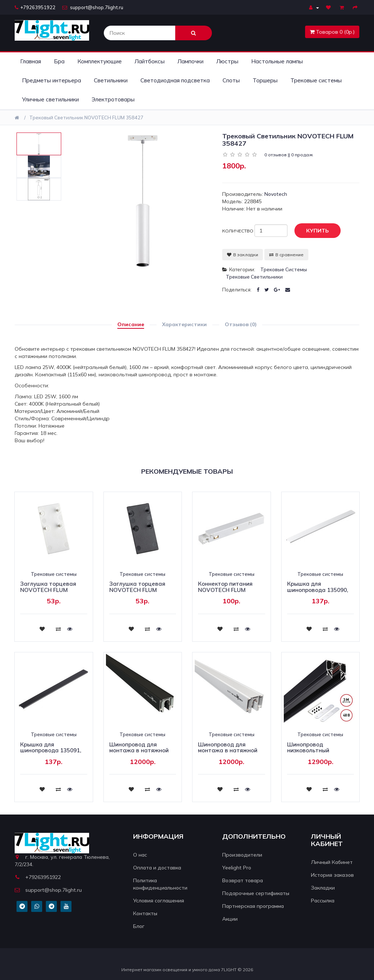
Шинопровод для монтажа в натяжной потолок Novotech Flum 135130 (230, 754)
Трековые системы (316, 80)
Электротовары (113, 99)
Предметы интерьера (52, 80)
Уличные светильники (50, 99)
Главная (31, 61)
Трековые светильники (254, 277)
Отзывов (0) (241, 324)
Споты (231, 80)
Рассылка (323, 901)
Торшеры (265, 80)
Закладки (323, 888)
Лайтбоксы (150, 61)
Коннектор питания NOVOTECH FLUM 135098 (225, 590)
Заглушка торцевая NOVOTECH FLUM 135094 (48, 590)
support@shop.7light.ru (93, 7)
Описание (131, 324)
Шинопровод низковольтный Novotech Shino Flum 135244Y (315, 754)
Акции (230, 919)
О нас (140, 855)
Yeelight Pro (237, 868)
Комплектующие (100, 61)
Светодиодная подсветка (175, 80)
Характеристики (184, 324)
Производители (242, 855)
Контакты (145, 913)
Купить (312, 231)
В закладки (243, 255)
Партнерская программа (253, 906)
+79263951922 (35, 7)
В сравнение (286, 255)
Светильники (111, 80)
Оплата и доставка (157, 868)
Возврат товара (243, 880)
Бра (59, 61)
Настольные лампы (277, 61)
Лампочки (190, 61)
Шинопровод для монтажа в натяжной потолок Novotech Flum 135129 (141, 754)
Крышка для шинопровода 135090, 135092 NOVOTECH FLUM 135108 (318, 593)
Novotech (276, 194)
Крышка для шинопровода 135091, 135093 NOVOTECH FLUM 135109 (51, 754)
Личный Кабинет (332, 862)
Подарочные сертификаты (256, 893)
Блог (139, 926)
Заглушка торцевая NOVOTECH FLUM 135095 (137, 590)
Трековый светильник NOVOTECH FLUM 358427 (86, 118)
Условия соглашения (159, 901)
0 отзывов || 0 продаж (289, 155)
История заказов (332, 875)
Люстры (227, 61)
